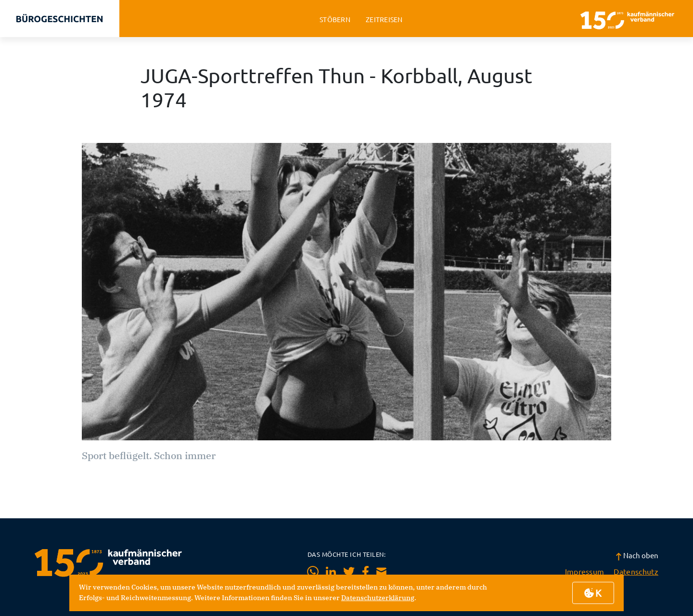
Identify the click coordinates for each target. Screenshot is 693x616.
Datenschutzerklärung (378, 598)
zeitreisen (384, 19)
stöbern (335, 19)
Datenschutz (636, 571)
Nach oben (637, 555)
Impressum (585, 571)
